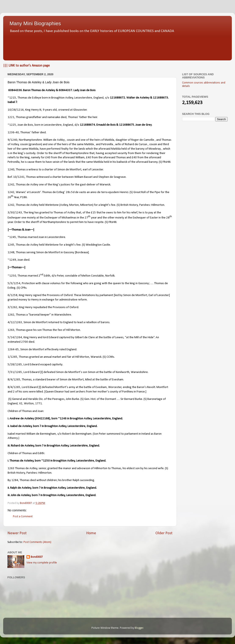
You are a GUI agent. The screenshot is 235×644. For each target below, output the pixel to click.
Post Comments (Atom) (37, 542)
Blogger (139, 628)
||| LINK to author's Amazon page (26, 66)
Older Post (164, 533)
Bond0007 (37, 557)
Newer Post (17, 533)
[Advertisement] (117, 46)
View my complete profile (42, 563)
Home (91, 533)
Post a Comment (23, 517)
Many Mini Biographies (35, 23)
